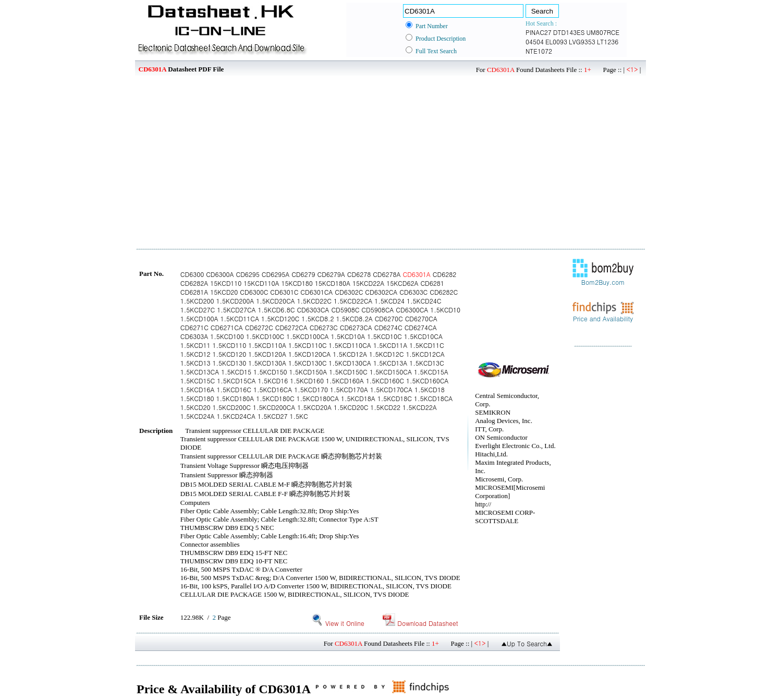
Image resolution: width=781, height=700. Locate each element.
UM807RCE (603, 32)
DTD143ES (569, 32)
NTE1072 (539, 51)
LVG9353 (582, 41)
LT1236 (608, 41)
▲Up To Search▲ (527, 643)
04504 (535, 41)
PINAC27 (539, 32)
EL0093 (556, 41)
